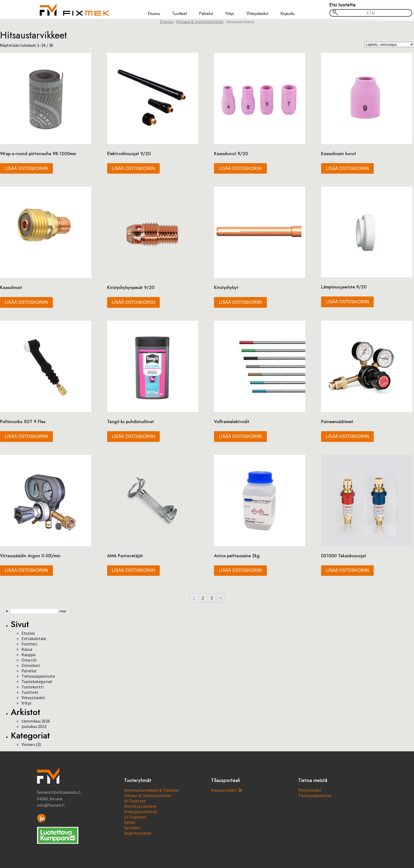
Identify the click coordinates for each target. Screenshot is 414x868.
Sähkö (130, 822)
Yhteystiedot (257, 14)
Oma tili (29, 660)
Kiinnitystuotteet (140, 806)
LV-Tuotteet (135, 817)
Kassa (27, 649)
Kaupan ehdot (227, 790)
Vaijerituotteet (138, 833)
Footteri (29, 644)
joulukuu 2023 (34, 726)
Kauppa (28, 655)
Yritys (230, 14)
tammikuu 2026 (36, 721)
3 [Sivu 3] (212, 598)
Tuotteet (179, 14)
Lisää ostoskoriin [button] (26, 168)
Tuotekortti (32, 687)
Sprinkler (132, 828)
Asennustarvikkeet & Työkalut (152, 790)
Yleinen (28, 744)
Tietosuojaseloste (38, 676)
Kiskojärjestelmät (141, 812)
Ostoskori (31, 665)
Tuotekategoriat (37, 681)
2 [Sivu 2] (203, 598)
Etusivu (154, 14)
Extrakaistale (34, 638)
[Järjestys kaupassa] (389, 44)
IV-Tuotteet (135, 801)
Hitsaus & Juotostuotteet (200, 22)
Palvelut (206, 14)
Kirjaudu (287, 14)
